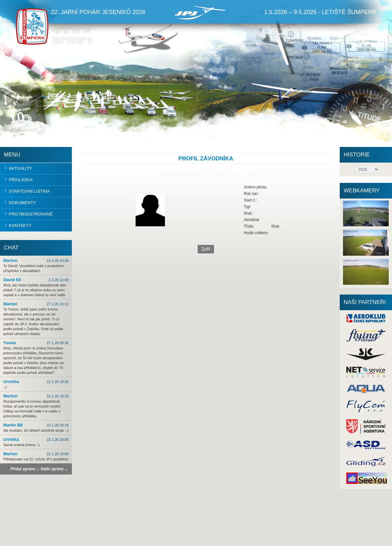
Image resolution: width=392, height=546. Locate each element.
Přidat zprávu (23, 469)
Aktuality (20, 168)
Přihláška (21, 180)
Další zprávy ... (54, 469)
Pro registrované (31, 214)
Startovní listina (29, 191)
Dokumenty (22, 203)
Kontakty (20, 225)
